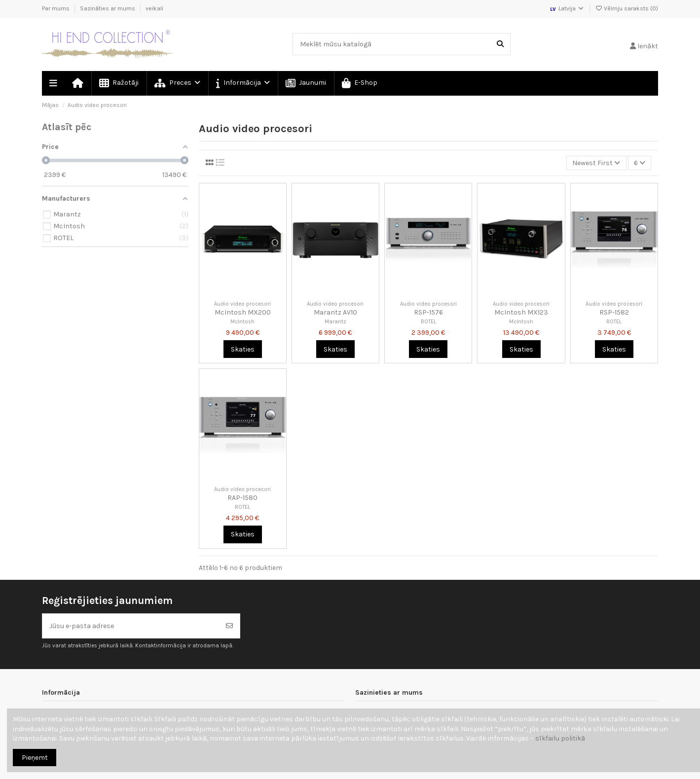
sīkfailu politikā (560, 738)
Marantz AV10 (335, 312)
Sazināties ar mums (108, 8)
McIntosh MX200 (243, 312)
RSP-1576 (428, 312)
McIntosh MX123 (521, 312)
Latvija (567, 8)
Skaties (243, 349)
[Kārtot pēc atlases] (596, 163)
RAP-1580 (242, 498)
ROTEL (428, 322)
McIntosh (242, 322)
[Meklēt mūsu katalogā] (500, 44)
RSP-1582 (614, 312)
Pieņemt (35, 758)
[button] (242, 83)
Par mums (56, 8)
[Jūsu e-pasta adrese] (131, 626)
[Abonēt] (229, 626)
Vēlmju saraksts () (626, 8)
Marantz (335, 322)
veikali (154, 8)
